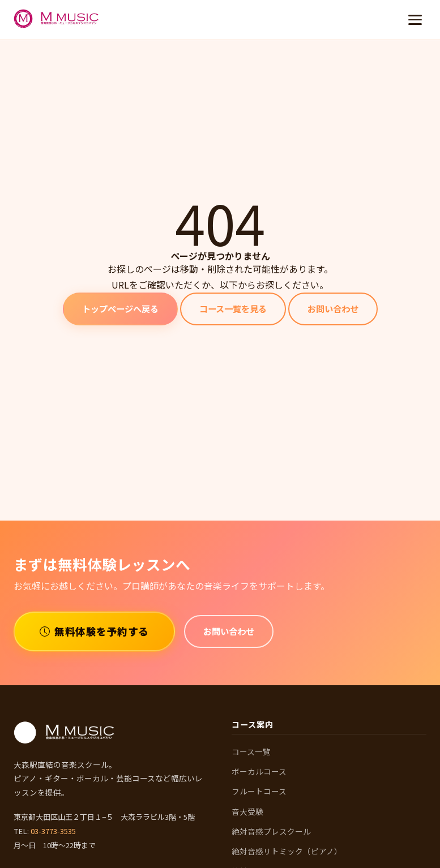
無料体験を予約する (94, 631)
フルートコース (259, 791)
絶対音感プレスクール (271, 831)
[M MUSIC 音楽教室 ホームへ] (57, 20)
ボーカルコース (259, 771)
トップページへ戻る (120, 308)
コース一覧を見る (233, 308)
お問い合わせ (333, 308)
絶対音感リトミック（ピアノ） (287, 851)
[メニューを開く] (415, 20)
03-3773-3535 (53, 831)
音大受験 (247, 811)
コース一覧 (251, 751)
